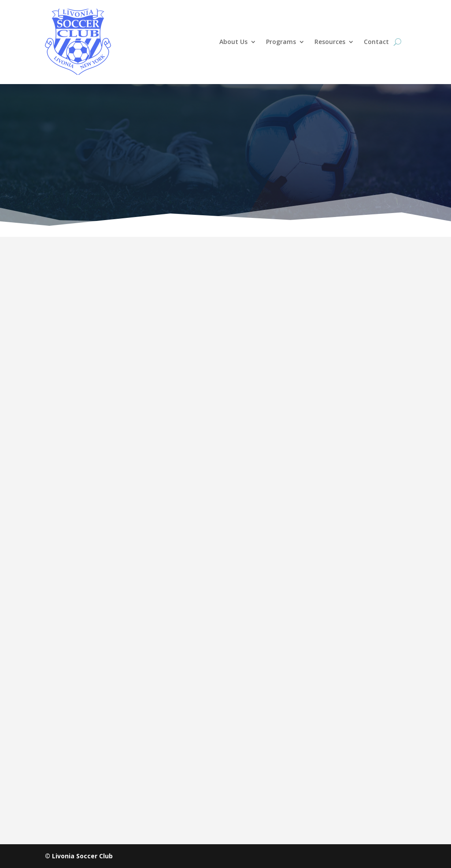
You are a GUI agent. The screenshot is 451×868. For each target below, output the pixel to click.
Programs (281, 42)
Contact (376, 42)
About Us (233, 42)
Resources (330, 42)
